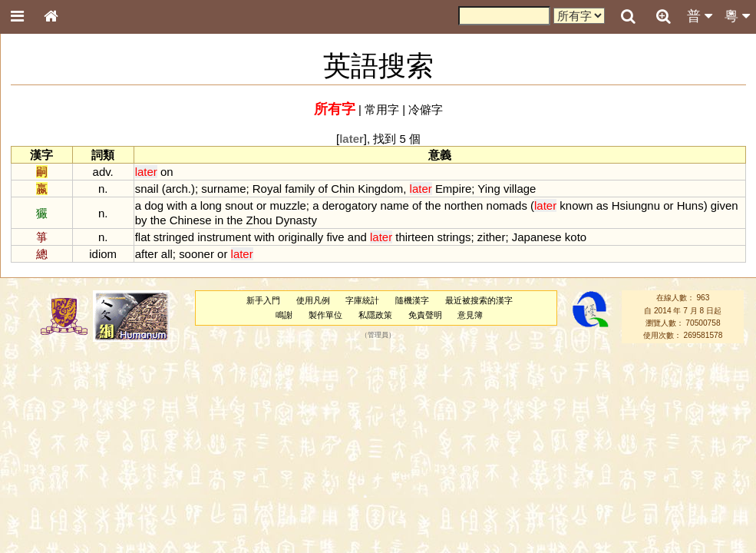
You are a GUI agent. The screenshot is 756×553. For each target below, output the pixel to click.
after (147, 254)
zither (492, 237)
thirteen (414, 237)
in (220, 220)
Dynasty (296, 220)
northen (464, 205)
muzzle (287, 205)
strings (454, 237)
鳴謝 (284, 315)
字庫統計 (362, 300)
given (725, 205)
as (602, 205)
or (261, 205)
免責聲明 (425, 315)
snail (147, 189)
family (300, 189)
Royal (267, 189)
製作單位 (325, 315)
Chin (343, 189)
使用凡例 (313, 300)
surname (223, 189)
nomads (507, 205)
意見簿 (470, 315)
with (177, 205)
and (357, 237)
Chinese (191, 220)
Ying (489, 189)
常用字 (382, 109)
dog (154, 205)
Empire (453, 189)
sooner (196, 254)
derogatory (350, 205)
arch (177, 189)
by (141, 220)
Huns (690, 205)
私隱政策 (375, 315)
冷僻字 (426, 109)
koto (576, 237)
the (433, 205)
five (335, 237)
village (520, 189)
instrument (224, 237)
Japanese (537, 237)
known (576, 205)
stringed (174, 237)
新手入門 (263, 300)
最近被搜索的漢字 (479, 300)
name (394, 205)
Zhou (259, 220)
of (323, 189)
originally (300, 237)
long (211, 205)
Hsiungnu (636, 205)
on (167, 172)
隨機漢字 (412, 300)
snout (239, 205)
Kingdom (380, 189)
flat (143, 237)
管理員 (378, 336)
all (167, 254)
